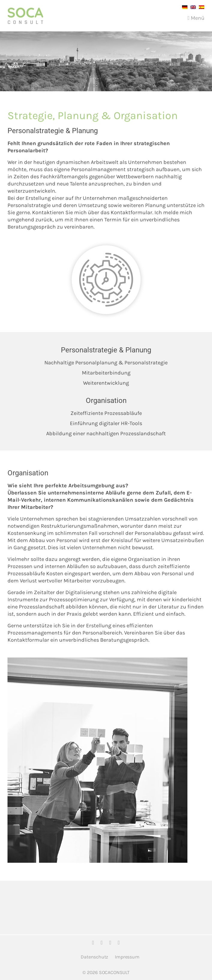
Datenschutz (94, 957)
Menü (196, 18)
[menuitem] (183, 7)
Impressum (127, 957)
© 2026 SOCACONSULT (106, 972)
